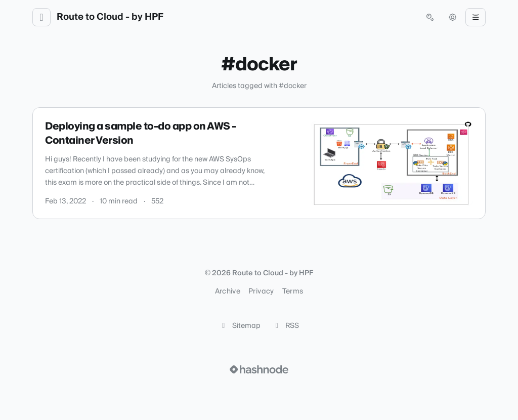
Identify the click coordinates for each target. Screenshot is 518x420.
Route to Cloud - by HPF (110, 17)
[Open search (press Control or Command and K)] (430, 17)
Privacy (261, 291)
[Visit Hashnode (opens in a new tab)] (259, 369)
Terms (293, 291)
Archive (228, 291)
